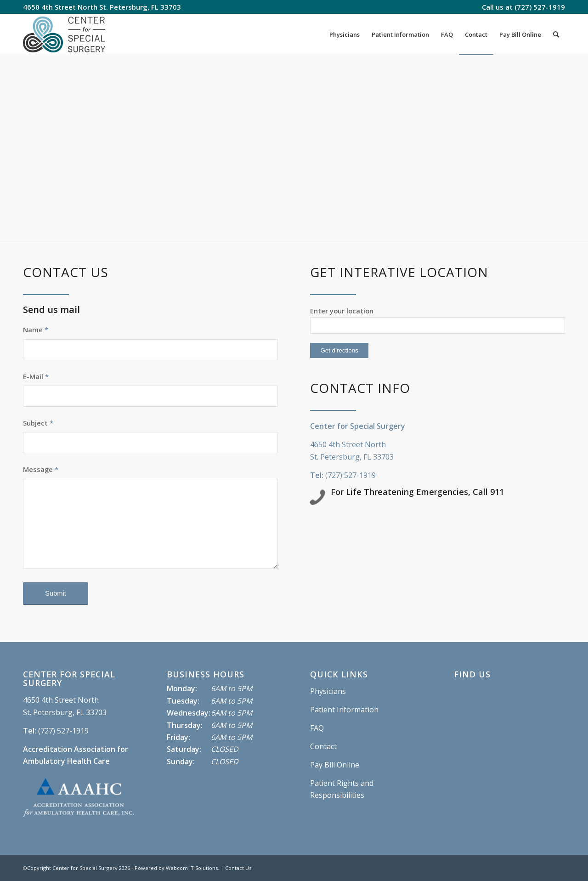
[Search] (556, 34)
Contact (323, 746)
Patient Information (344, 710)
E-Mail (36, 376)
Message (41, 469)
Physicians (328, 691)
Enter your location (342, 311)
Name (36, 330)
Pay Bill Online (335, 765)
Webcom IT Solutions (192, 868)
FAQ (317, 728)
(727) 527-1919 (540, 7)
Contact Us (238, 868)
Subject (38, 423)
